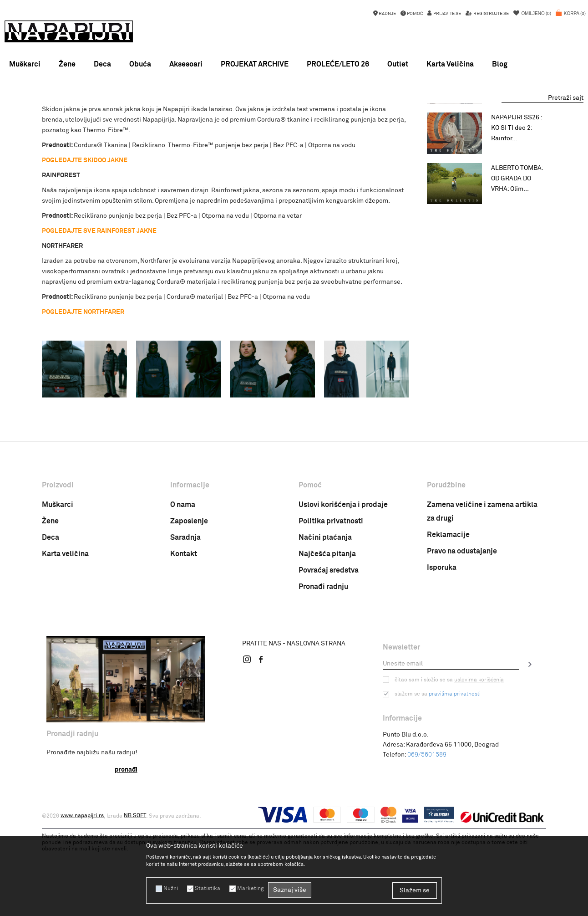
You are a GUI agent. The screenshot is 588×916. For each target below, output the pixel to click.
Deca (51, 640)
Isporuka (442, 670)
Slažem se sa (438, 797)
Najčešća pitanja (327, 657)
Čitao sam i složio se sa (449, 783)
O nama (183, 608)
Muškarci (58, 608)
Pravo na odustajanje (462, 654)
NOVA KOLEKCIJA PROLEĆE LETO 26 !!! (294, 112)
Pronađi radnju (323, 690)
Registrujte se (491, 14)
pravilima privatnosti (455, 797)
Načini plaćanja (325, 640)
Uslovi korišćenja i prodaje (343, 608)
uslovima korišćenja (479, 783)
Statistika (208, 889)
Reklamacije (448, 638)
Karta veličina (65, 657)
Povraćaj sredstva (329, 673)
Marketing (250, 889)
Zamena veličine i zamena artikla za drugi (482, 614)
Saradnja (185, 640)
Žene (50, 624)
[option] (294, 112)
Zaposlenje (189, 624)
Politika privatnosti (331, 624)
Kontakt (184, 657)
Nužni (171, 889)
